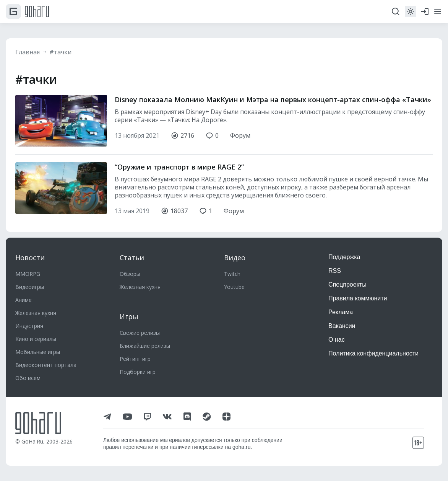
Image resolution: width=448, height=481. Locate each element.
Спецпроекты (347, 285)
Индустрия (29, 326)
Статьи (132, 258)
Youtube (234, 287)
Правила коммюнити (358, 298)
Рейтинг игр (135, 359)
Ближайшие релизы (145, 346)
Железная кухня (36, 313)
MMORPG (28, 274)
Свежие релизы (140, 333)
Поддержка (344, 257)
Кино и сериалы (36, 339)
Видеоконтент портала (46, 365)
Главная (28, 52)
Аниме (24, 300)
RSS (335, 271)
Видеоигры (30, 287)
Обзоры (130, 274)
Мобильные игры (38, 352)
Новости (30, 258)
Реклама (341, 312)
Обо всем (28, 378)
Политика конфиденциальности (373, 353)
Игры (129, 316)
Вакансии (342, 326)
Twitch (232, 274)
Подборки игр (138, 372)
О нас (337, 340)
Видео (235, 258)
